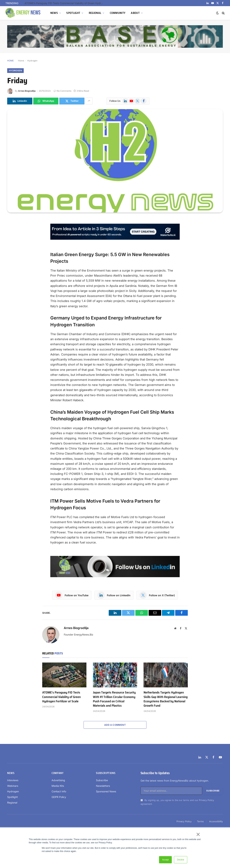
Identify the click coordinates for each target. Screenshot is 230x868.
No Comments (63, 91)
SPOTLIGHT (73, 13)
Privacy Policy (206, 800)
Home (21, 61)
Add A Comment (115, 725)
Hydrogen (32, 61)
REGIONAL (95, 13)
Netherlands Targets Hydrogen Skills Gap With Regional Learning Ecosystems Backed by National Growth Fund (166, 699)
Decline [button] (181, 860)
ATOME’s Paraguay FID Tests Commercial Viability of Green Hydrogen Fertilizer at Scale (65, 3)
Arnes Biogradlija (27, 91)
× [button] (198, 834)
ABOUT (135, 13)
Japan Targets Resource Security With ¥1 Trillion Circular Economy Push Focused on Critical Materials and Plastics (114, 699)
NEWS (54, 13)
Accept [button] (165, 860)
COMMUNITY (118, 13)
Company (57, 773)
